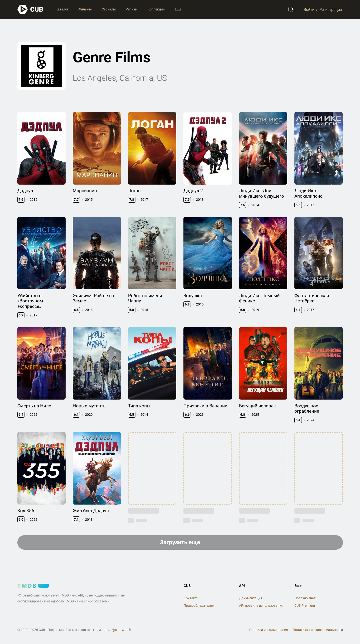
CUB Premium (305, 606)
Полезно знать (306, 598)
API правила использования (261, 606)
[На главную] (30, 9)
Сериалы (109, 9)
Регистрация (331, 9)
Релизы (132, 9)
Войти (309, 9)
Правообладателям (199, 606)
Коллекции (156, 9)
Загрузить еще (180, 542)
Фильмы (85, 9)
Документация (251, 598)
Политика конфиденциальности (318, 630)
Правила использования (269, 630)
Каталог (62, 9)
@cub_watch (122, 630)
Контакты (192, 598)
